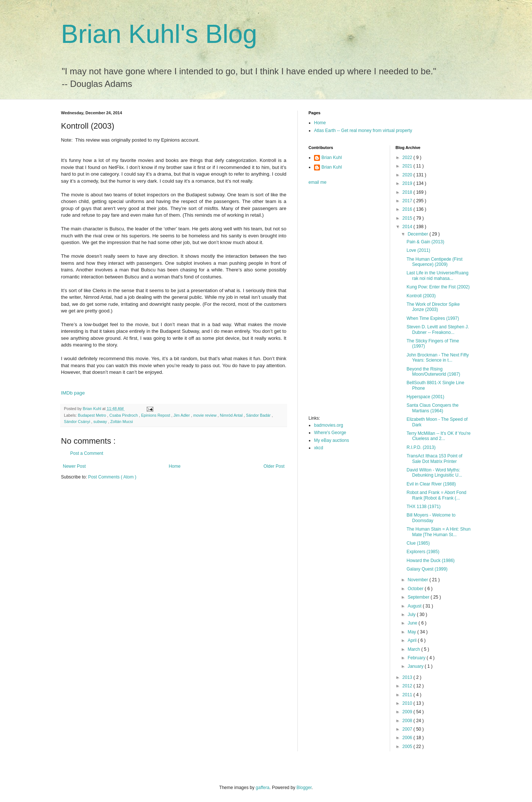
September (419, 597)
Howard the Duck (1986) (430, 561)
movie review (205, 415)
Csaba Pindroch (124, 415)
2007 (408, 729)
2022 (408, 158)
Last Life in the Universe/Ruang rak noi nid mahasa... (437, 275)
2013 (408, 677)
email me (318, 182)
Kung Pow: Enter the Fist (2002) (438, 287)
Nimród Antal (232, 415)
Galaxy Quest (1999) (427, 569)
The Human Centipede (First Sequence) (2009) (434, 262)
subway (101, 422)
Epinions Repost (156, 415)
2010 (408, 703)
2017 (408, 201)
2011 (408, 695)
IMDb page (73, 393)
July (412, 615)
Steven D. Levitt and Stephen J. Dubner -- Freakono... (438, 329)
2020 (408, 175)
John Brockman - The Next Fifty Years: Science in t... (438, 358)
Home (175, 466)
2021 (408, 166)
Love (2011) (418, 250)
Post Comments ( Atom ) (112, 477)
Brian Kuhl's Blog (159, 34)
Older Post (274, 466)
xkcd (319, 448)
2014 (408, 227)
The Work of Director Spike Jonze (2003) (433, 307)
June (413, 623)
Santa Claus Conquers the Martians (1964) (432, 408)
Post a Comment (87, 453)
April (412, 640)
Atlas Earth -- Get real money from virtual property (363, 131)
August (415, 606)
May (412, 632)
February (417, 658)
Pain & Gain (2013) (425, 242)
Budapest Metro (93, 415)
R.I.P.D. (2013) (421, 447)
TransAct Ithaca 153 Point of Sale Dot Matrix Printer (434, 458)
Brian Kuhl (332, 158)
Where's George (330, 433)
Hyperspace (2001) (425, 397)
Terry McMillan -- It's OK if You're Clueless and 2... (438, 436)
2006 (408, 738)
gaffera (262, 788)
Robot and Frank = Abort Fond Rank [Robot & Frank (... (436, 495)
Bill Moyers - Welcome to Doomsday (431, 518)
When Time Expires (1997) (433, 318)
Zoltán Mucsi (121, 422)
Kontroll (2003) (421, 296)
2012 (408, 686)
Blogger (304, 788)
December (418, 234)
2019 (408, 183)
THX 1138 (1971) (423, 507)
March (414, 649)
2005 (408, 747)
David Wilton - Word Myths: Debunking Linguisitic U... (434, 473)
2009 (408, 712)
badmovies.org (329, 425)
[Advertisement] (338, 302)
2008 (408, 721)
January (416, 666)
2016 (408, 209)
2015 (408, 218)
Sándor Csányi (78, 422)
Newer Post (74, 466)
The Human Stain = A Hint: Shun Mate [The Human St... (438, 532)
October (416, 589)
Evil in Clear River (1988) (431, 484)
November (418, 580)
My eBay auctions (332, 440)
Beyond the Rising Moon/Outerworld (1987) (433, 372)
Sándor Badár (259, 415)
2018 (408, 192)
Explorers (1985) (423, 552)
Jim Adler (182, 415)
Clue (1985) (418, 543)
